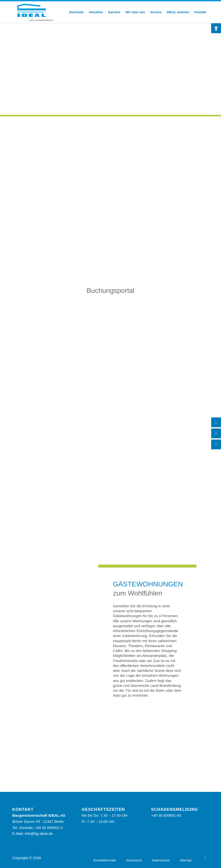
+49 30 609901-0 (49, 828)
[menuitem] (76, 12)
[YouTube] (205, 857)
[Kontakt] (216, 434)
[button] (216, 28)
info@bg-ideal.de (39, 834)
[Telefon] (216, 422)
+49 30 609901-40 (166, 815)
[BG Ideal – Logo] (35, 12)
